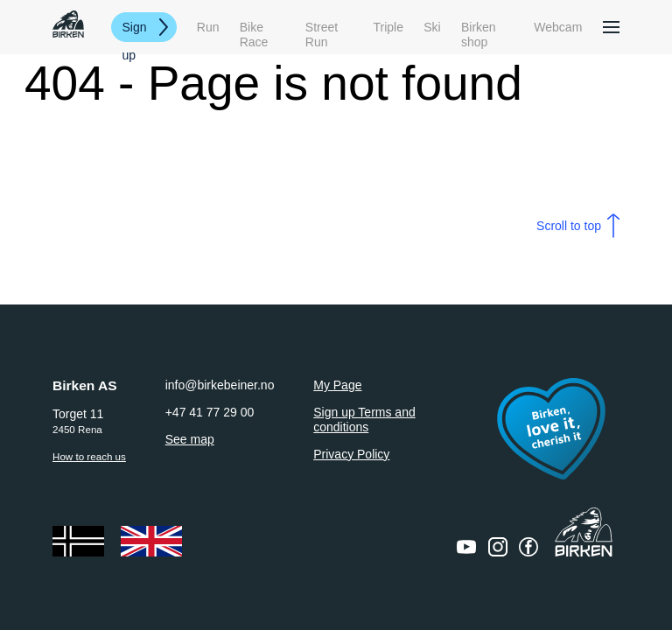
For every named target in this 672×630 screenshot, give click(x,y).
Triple (389, 27)
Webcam (558, 27)
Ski (432, 27)
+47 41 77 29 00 (210, 412)
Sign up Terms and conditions (364, 420)
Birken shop (479, 28)
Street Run (322, 28)
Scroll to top (569, 226)
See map (190, 439)
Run (208, 27)
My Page (337, 385)
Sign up (135, 31)
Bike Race (254, 28)
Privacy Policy (351, 454)
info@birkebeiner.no (220, 385)
